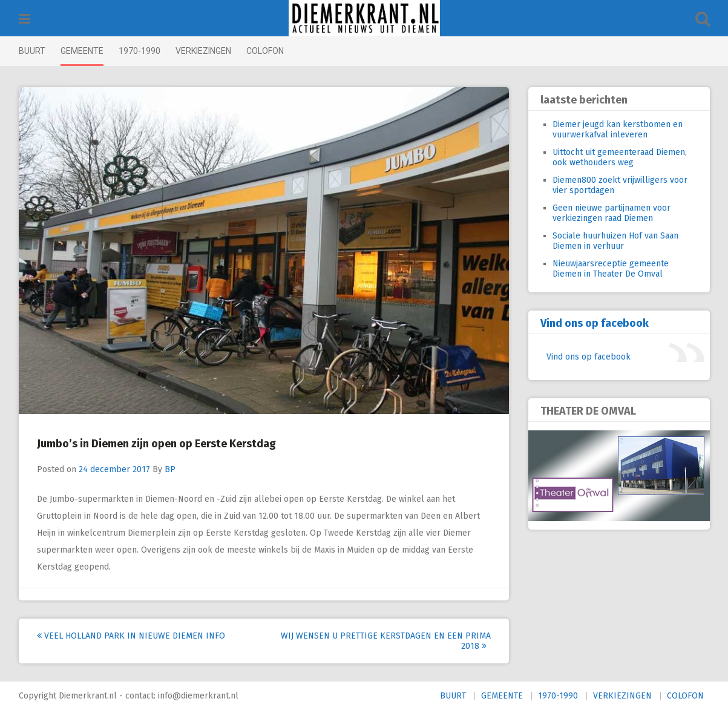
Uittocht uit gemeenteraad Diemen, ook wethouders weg (620, 157)
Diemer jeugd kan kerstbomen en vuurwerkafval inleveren (618, 130)
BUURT (32, 51)
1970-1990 (139, 51)
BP (170, 469)
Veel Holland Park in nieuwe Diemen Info (131, 636)
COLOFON (265, 51)
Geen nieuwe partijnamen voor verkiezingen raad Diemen (612, 213)
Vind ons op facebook (595, 323)
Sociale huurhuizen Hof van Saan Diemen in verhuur (615, 241)
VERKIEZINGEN (203, 51)
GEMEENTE (82, 51)
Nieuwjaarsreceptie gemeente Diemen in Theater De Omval (611, 269)
